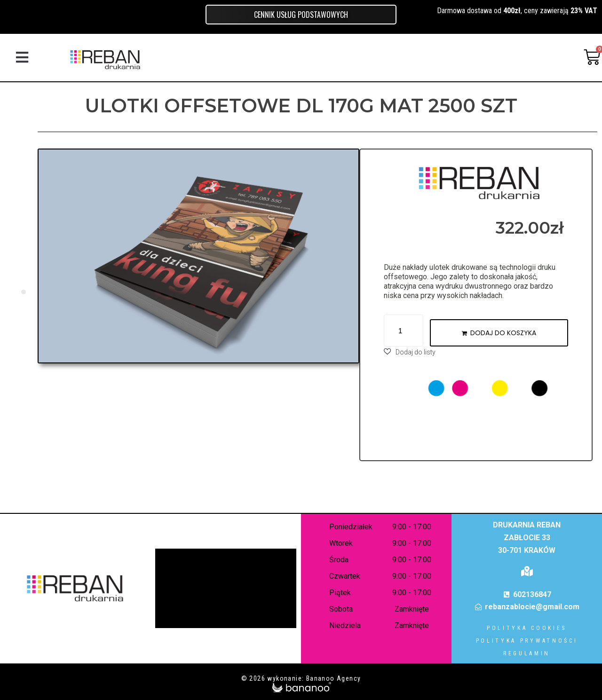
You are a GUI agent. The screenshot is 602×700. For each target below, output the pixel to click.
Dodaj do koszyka (503, 333)
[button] (22, 57)
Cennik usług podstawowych (301, 15)
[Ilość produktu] (404, 330)
